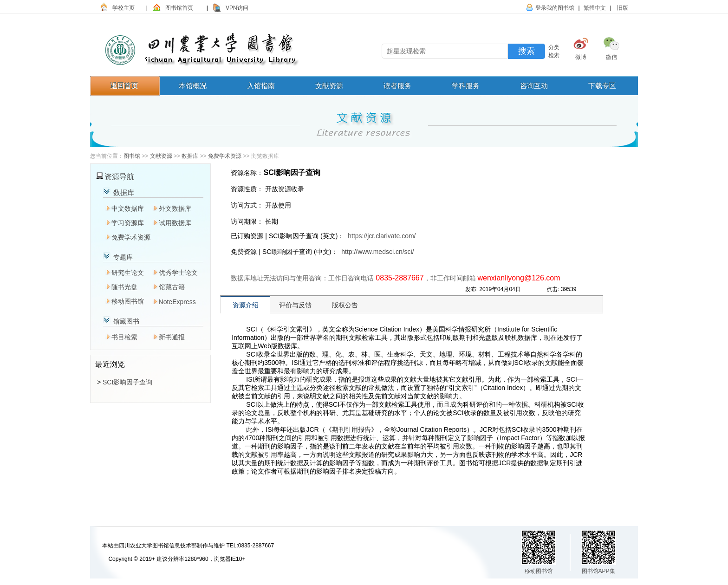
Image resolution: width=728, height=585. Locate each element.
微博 (581, 57)
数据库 (190, 156)
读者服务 (397, 86)
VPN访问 (237, 8)
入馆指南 (261, 86)
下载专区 (602, 86)
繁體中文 (595, 8)
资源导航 (119, 177)
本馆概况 (193, 86)
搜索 (526, 51)
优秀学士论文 (178, 273)
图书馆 (132, 156)
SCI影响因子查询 (127, 382)
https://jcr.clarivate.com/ (382, 236)
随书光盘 (124, 287)
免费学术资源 (225, 156)
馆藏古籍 (172, 287)
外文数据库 (175, 208)
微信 (611, 57)
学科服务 (466, 86)
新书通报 (172, 337)
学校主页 (123, 8)
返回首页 (124, 86)
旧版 (622, 8)
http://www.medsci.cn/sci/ (377, 252)
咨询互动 (534, 86)
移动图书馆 (128, 301)
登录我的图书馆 (555, 8)
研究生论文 (128, 273)
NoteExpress (177, 302)
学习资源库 (128, 223)
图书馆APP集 (598, 571)
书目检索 (124, 337)
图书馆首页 (179, 8)
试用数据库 (175, 223)
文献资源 (329, 86)
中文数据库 (128, 208)
